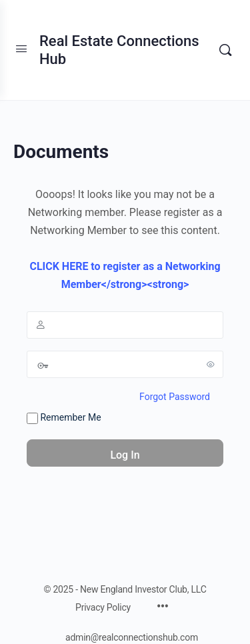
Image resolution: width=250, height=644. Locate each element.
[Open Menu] (21, 49)
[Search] (225, 50)
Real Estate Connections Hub (119, 50)
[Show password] (211, 364)
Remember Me (64, 418)
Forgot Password (175, 397)
